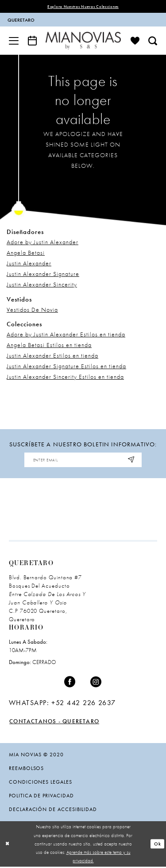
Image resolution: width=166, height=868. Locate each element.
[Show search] (153, 40)
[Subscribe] (134, 461)
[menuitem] (42, 20)
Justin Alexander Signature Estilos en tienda (66, 366)
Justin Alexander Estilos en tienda (52, 356)
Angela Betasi (26, 253)
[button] (14, 41)
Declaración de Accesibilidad (53, 810)
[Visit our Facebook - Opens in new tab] (70, 683)
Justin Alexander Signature (43, 274)
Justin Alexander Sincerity (42, 285)
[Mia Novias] (83, 41)
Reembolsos (26, 769)
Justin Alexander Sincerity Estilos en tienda (65, 377)
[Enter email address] (83, 461)
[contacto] (42, 20)
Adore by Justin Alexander (42, 242)
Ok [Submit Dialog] (158, 845)
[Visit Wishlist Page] (135, 40)
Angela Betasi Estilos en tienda (49, 345)
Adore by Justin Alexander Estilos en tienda (66, 335)
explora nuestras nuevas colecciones (83, 7)
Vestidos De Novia (32, 309)
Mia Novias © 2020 (36, 755)
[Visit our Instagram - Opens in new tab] (96, 683)
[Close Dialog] (8, 845)
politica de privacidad (41, 796)
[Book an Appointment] (32, 41)
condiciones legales (41, 783)
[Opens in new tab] (62, 704)
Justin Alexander (29, 264)
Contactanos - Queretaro (56, 722)
